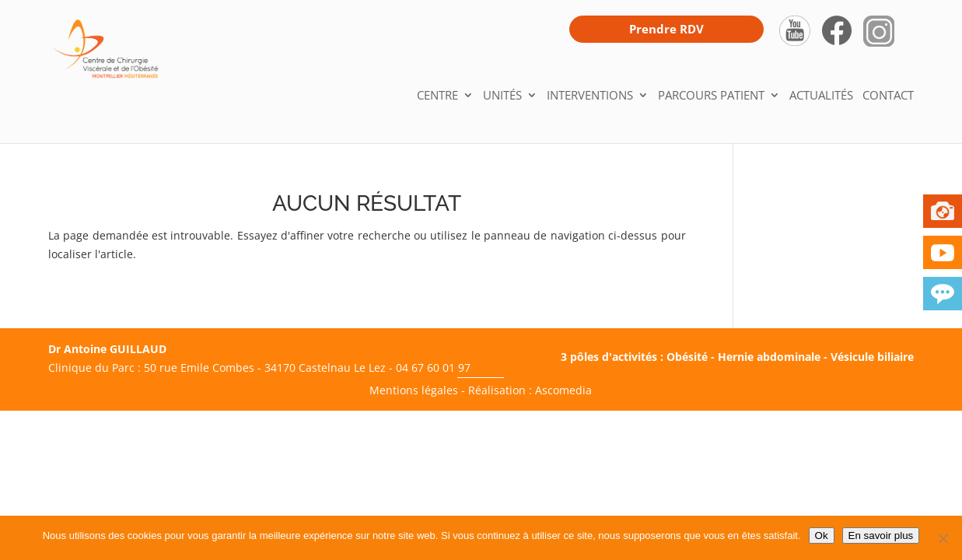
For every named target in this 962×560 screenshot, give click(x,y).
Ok (822, 535)
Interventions (590, 96)
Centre (437, 96)
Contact (888, 96)
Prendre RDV (666, 29)
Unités (502, 96)
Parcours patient (711, 96)
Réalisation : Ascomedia (530, 390)
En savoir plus (881, 535)
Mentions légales (414, 390)
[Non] (943, 538)
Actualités (821, 96)
